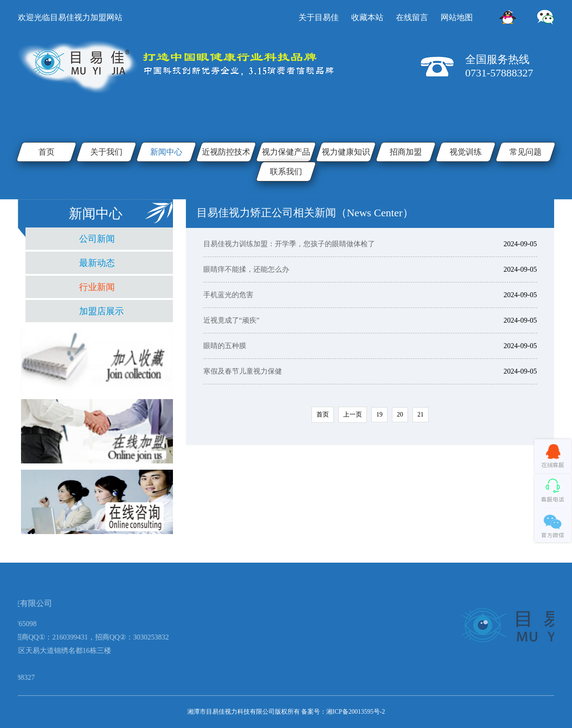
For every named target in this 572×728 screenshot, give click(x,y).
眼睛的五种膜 (225, 346)
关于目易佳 (319, 17)
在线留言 (412, 17)
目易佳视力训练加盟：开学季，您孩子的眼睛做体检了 (289, 244)
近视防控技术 (226, 152)
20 (400, 414)
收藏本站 (367, 17)
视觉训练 (466, 152)
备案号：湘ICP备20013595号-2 (343, 712)
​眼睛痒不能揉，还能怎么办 (246, 269)
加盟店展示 (101, 311)
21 (421, 414)
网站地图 (457, 17)
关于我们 (106, 152)
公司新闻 (97, 239)
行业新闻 (97, 287)
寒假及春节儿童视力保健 (243, 371)
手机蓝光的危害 (228, 295)
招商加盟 (406, 152)
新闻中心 (166, 152)
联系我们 (286, 172)
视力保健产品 (286, 152)
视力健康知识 (346, 152)
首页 (46, 152)
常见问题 (526, 152)
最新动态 (97, 263)
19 (379, 414)
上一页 (353, 414)
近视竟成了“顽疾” (231, 320)
